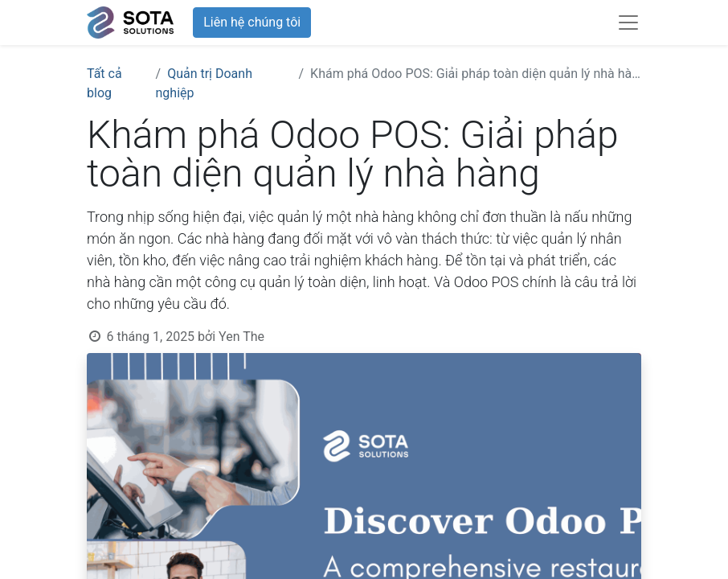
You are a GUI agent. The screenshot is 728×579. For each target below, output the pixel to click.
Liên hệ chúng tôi (252, 22)
